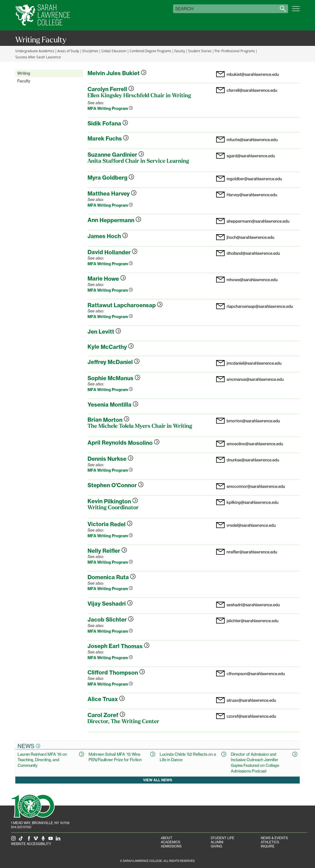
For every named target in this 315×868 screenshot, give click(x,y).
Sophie (114, 378)
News (29, 746)
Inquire (268, 846)
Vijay (110, 604)
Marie (107, 279)
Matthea (112, 194)
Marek (108, 139)
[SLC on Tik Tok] (22, 840)
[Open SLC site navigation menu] (296, 11)
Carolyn (111, 89)
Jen (104, 332)
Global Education (114, 51)
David (112, 252)
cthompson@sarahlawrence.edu (256, 674)
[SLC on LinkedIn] (59, 840)
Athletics (270, 842)
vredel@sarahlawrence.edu (251, 525)
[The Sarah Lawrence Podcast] (44, 840)
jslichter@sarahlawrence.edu (253, 621)
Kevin (113, 501)
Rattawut (125, 305)
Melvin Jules (117, 73)
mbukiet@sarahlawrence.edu (253, 74)
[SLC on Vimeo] (37, 840)
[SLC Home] (43, 15)
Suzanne (116, 155)
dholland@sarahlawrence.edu (253, 253)
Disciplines (90, 51)
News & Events (274, 838)
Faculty (180, 51)
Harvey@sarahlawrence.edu (252, 195)
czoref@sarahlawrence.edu (251, 716)
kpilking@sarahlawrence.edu (253, 502)
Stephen (115, 485)
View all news (158, 780)
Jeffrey (114, 362)
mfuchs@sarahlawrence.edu (252, 140)
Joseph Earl (118, 646)
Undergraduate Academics (35, 51)
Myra (111, 178)
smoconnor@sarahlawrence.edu (256, 487)
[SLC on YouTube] (51, 840)
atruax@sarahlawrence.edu (251, 700)
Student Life (222, 838)
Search (184, 9)
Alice (106, 699)
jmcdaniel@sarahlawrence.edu (254, 363)
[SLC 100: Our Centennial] (33, 806)
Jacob (110, 620)
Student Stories (200, 51)
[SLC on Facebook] (29, 840)
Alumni (217, 842)
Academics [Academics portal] (171, 842)
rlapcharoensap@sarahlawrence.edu (260, 307)
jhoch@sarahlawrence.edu (250, 237)
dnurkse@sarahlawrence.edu (253, 460)
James (108, 236)
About (167, 838)
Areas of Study (68, 51)
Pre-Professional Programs (235, 51)
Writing (24, 73)
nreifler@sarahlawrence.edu (252, 552)
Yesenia (113, 405)
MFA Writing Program (110, 108)
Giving (216, 846)
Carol (106, 715)
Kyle (111, 347)
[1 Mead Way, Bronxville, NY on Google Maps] (40, 823)
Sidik (108, 123)
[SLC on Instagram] (14, 840)
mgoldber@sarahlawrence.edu (254, 179)
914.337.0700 (21, 827)
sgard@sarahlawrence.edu (251, 156)
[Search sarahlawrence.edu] (283, 9)
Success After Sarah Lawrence (38, 57)
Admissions (171, 846)
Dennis (110, 459)
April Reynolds (123, 443)
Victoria (110, 524)
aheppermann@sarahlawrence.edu (258, 221)
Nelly (107, 551)
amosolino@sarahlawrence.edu (255, 444)
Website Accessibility (31, 844)
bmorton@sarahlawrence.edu (253, 421)
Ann (114, 220)
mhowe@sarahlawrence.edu (252, 280)
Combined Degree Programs (150, 51)
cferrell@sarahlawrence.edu (252, 90)
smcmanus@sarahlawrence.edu (255, 379)
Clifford (116, 673)
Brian (108, 420)
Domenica (112, 577)
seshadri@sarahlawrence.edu (253, 605)
